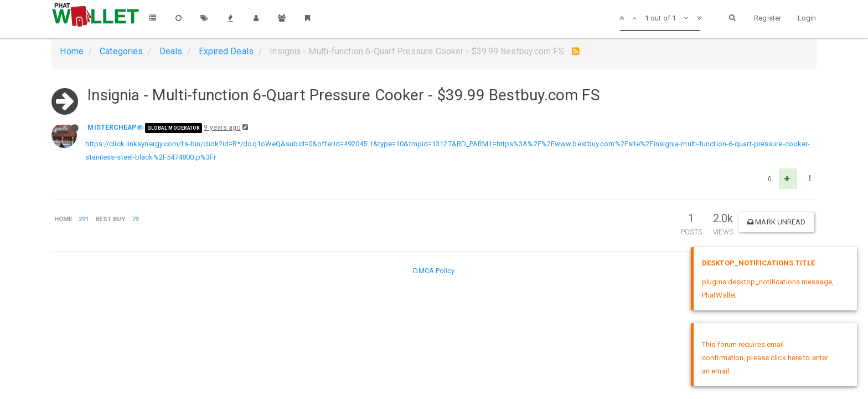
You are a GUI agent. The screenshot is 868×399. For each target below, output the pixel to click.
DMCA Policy (434, 271)
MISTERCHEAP (112, 127)
